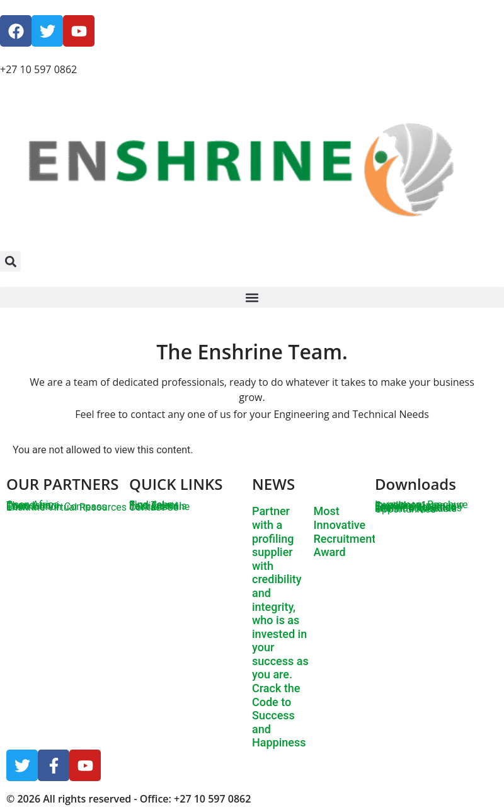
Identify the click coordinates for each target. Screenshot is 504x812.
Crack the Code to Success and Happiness (279, 715)
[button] (10, 261)
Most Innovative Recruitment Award (345, 531)
